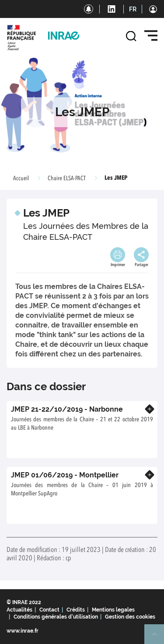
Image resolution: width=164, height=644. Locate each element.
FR (133, 9)
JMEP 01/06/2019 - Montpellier (65, 475)
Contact (49, 610)
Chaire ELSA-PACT (67, 178)
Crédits (76, 610)
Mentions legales (113, 610)
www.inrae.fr (23, 631)
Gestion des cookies (130, 617)
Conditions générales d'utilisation (56, 617)
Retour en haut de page (158, 638)
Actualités (19, 610)
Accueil (21, 178)
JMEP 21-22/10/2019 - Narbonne (67, 409)
